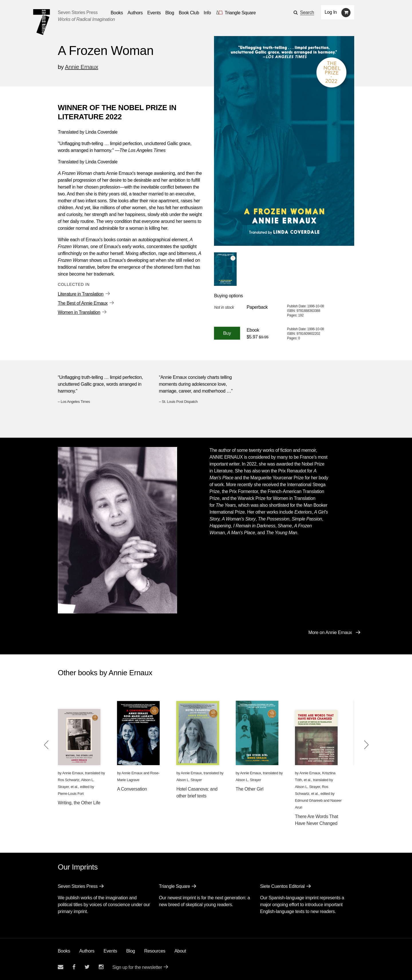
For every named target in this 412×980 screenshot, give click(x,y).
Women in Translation (79, 312)
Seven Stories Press (78, 12)
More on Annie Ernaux (330, 632)
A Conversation (132, 789)
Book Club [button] (189, 13)
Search (307, 12)
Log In (331, 12)
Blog (131, 951)
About (180, 951)
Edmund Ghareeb (309, 800)
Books (64, 951)
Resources (155, 951)
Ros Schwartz (69, 780)
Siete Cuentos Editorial (282, 886)
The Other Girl (250, 789)
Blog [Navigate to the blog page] (170, 13)
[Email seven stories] (61, 967)
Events (110, 951)
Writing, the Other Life (79, 803)
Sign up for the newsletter (137, 967)
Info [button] (207, 13)
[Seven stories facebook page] (74, 967)
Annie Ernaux (82, 67)
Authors (87, 951)
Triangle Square (174, 886)
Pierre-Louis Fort (71, 794)
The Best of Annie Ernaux (83, 303)
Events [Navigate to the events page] (154, 13)
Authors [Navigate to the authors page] (135, 13)
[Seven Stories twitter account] (87, 967)
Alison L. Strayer (189, 780)
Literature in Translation (81, 294)
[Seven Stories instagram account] (101, 967)
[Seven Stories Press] (41, 22)
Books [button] (117, 13)
